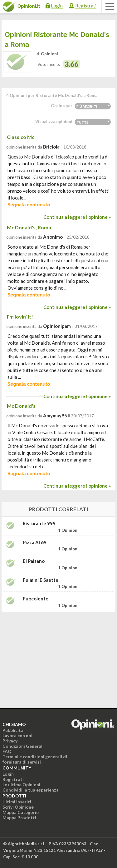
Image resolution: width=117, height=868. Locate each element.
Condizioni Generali (23, 746)
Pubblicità (13, 730)
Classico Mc (21, 137)
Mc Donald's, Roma (29, 227)
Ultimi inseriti (17, 802)
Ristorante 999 (39, 524)
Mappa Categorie (21, 812)
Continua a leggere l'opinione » (77, 217)
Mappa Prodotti (19, 817)
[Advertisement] (59, 656)
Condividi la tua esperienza (31, 790)
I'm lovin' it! (20, 317)
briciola (51, 147)
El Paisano (34, 561)
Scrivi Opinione (18, 807)
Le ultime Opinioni (21, 785)
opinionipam (57, 326)
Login (57, 6)
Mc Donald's (21, 406)
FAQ (7, 751)
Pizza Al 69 (35, 542)
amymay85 (55, 416)
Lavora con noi (17, 735)
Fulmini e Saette (41, 580)
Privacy (10, 741)
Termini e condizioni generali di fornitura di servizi (35, 759)
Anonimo (53, 237)
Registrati (86, 6)
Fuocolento (36, 599)
